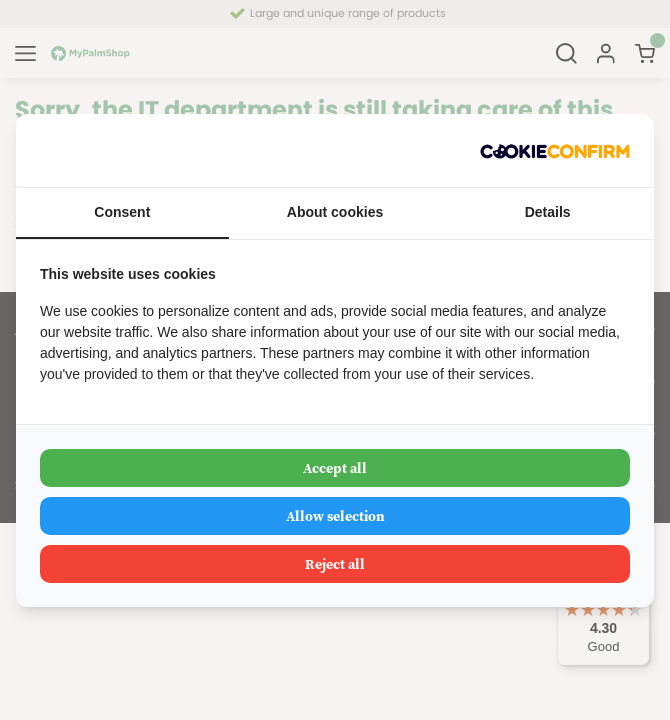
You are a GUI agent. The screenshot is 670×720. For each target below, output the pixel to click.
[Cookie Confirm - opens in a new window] (555, 150)
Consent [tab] (122, 212)
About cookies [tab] (335, 212)
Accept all (335, 468)
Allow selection (335, 516)
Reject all (335, 564)
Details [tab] (548, 212)
